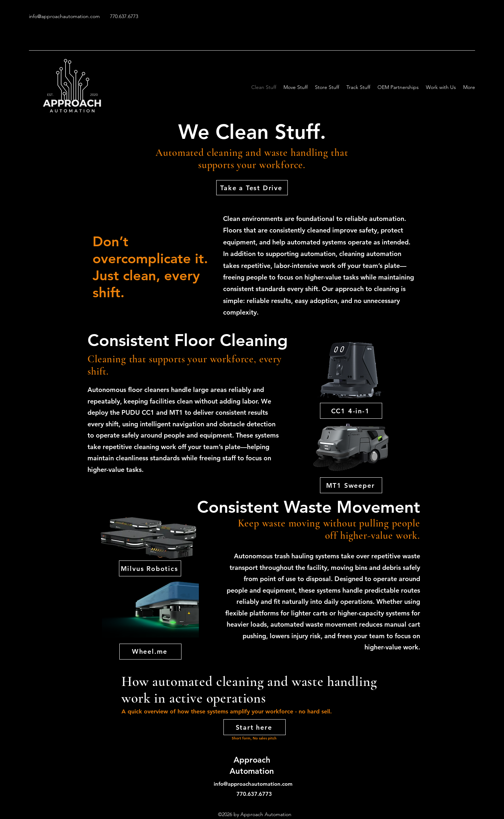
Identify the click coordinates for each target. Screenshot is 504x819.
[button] (398, 87)
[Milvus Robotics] (150, 568)
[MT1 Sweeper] (351, 485)
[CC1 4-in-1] (351, 411)
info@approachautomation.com (64, 16)
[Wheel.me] (150, 652)
